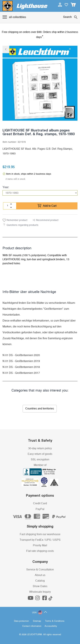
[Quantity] (8, 206)
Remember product (15, 220)
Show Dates (40, 586)
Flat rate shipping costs (40, 551)
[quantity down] (11, 207)
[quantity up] (11, 204)
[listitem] (40, 83)
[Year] (40, 193)
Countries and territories (40, 409)
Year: (6, 187)
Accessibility (51, 626)
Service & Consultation (40, 570)
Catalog (40, 581)
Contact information (32, 626)
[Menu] (14, 17)
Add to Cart (47, 206)
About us (40, 575)
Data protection (21, 621)
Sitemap (37, 621)
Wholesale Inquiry (40, 592)
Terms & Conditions (55, 621)
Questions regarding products (22, 225)
